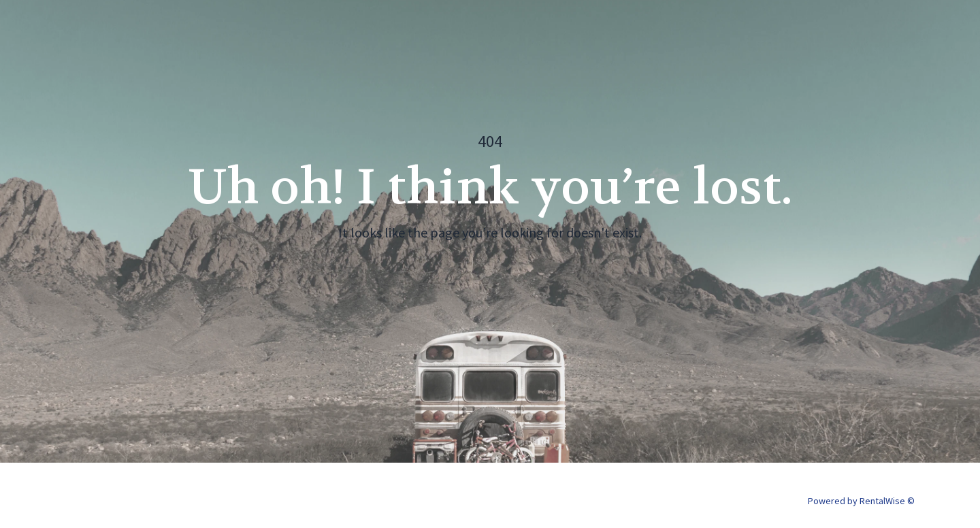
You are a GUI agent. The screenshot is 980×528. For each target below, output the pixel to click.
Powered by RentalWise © (861, 501)
